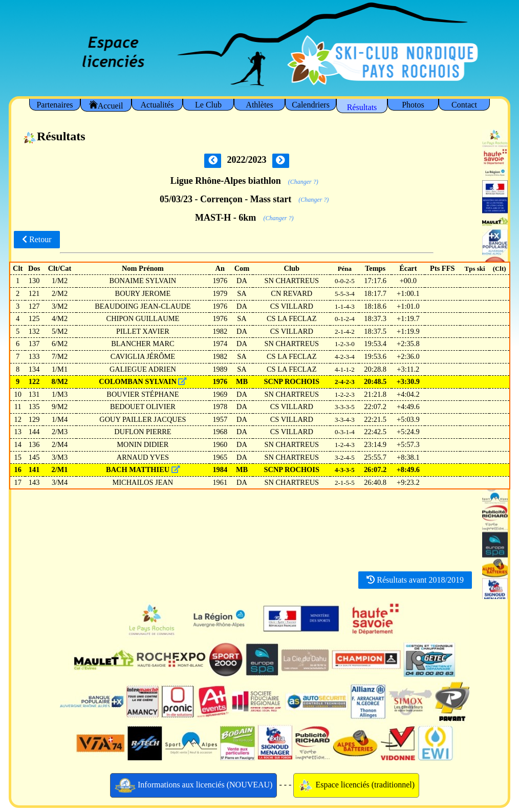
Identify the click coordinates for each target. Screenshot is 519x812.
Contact (464, 105)
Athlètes (259, 105)
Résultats (362, 107)
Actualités (157, 105)
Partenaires (55, 105)
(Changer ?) (303, 182)
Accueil (106, 105)
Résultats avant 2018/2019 (415, 580)
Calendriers (311, 105)
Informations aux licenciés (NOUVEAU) (194, 785)
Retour (37, 239)
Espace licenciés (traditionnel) (356, 785)
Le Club (208, 105)
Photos (413, 105)
